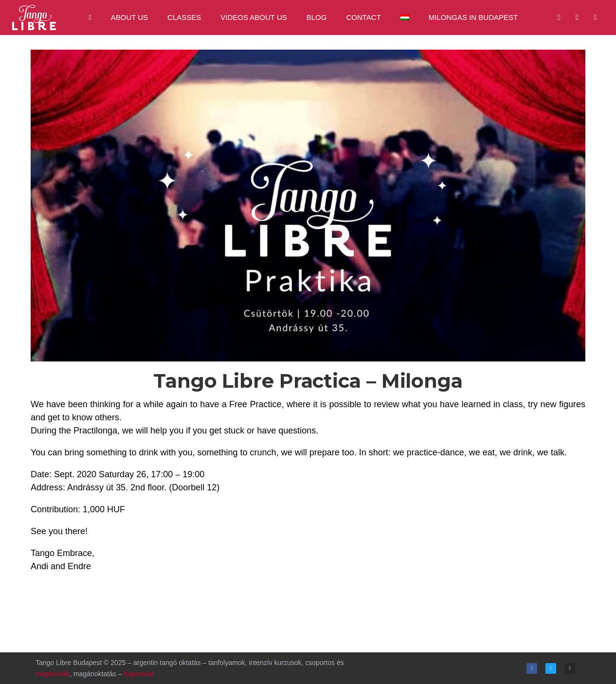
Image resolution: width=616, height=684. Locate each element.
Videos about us (254, 17)
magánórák (53, 674)
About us (129, 17)
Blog (317, 17)
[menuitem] (405, 18)
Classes (184, 17)
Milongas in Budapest (473, 17)
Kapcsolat (138, 674)
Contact (363, 17)
